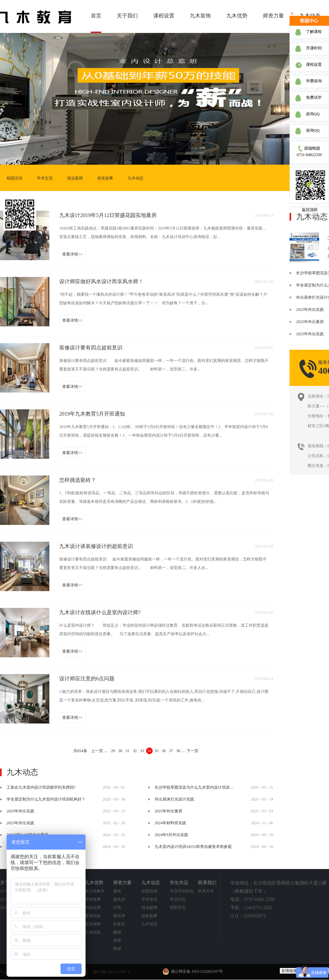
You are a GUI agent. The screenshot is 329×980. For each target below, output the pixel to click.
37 (171, 751)
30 (120, 751)
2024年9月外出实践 (171, 835)
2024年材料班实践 (170, 823)
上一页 (97, 751)
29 (113, 751)
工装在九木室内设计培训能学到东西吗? (41, 787)
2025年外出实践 (310, 310)
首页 (96, 16)
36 (164, 751)
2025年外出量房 (310, 322)
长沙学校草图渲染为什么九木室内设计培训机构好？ (200, 787)
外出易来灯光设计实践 (174, 799)
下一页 (192, 751)
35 (157, 751)
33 (142, 751)
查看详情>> (72, 254)
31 (128, 751)
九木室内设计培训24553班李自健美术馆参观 (193, 847)
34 (149, 751)
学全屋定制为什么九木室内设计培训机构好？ (46, 799)
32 (135, 751)
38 (178, 751)
